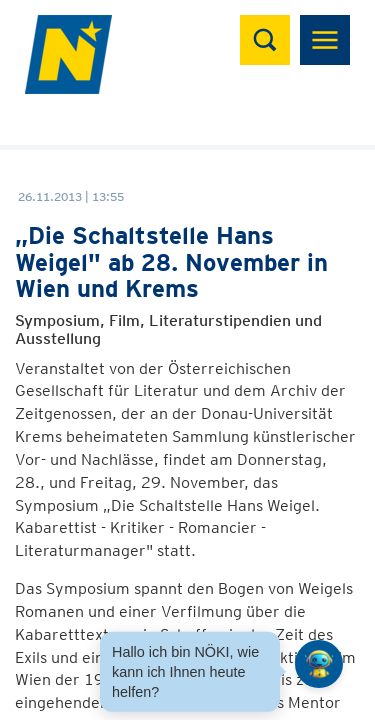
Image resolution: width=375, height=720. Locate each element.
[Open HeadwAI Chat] (319, 664)
